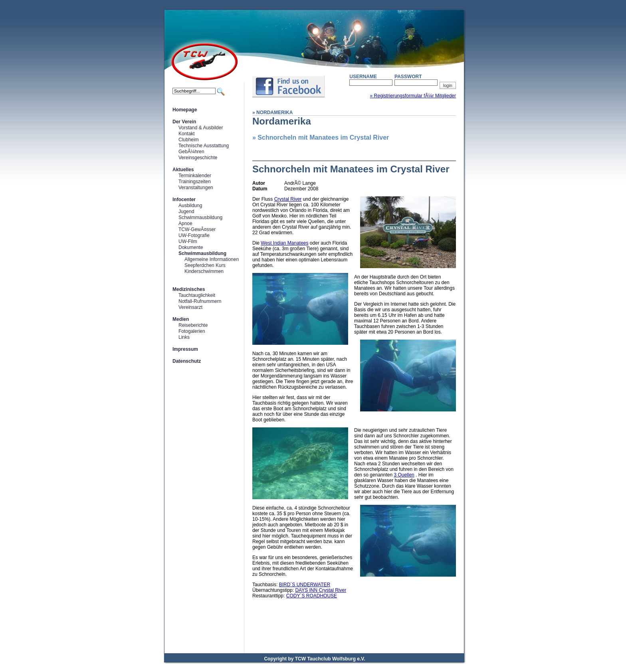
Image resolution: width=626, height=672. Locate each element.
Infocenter (184, 200)
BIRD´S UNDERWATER (305, 585)
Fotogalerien (192, 331)
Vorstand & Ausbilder (201, 128)
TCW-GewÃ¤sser (197, 229)
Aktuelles (183, 170)
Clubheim (189, 140)
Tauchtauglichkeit (197, 295)
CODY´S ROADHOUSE (312, 596)
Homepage (185, 110)
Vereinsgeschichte (198, 158)
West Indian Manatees (284, 243)
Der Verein (184, 122)
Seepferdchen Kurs (205, 265)
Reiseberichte (193, 325)
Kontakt (187, 134)
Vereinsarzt (190, 307)
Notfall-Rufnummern (200, 301)
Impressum (185, 349)
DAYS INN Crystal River (321, 590)
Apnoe (185, 223)
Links (184, 337)
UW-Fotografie (194, 235)
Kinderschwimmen (204, 271)
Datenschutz (187, 361)
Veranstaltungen (196, 188)
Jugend (186, 211)
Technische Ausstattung (204, 146)
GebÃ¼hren (191, 152)
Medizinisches (189, 289)
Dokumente (191, 247)
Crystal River (288, 199)
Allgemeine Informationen (212, 259)
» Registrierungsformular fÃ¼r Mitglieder (413, 96)
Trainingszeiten (195, 182)
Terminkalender (195, 176)
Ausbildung (190, 206)
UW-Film (188, 241)
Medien (181, 319)
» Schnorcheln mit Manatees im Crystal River (321, 137)
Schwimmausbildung (200, 217)
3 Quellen (404, 475)
